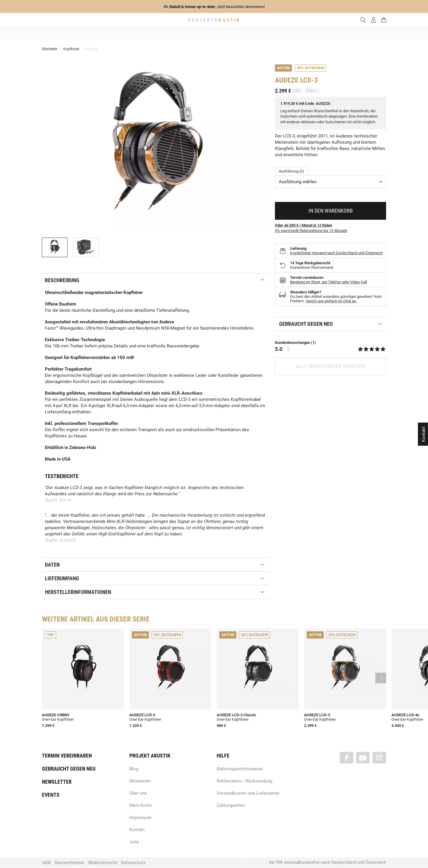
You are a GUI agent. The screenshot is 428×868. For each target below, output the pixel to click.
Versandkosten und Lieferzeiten (248, 793)
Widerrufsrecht (103, 863)
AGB (47, 863)
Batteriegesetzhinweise (240, 769)
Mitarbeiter (140, 781)
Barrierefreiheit (69, 863)
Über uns (138, 793)
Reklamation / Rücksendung (244, 781)
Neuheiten (133, 33)
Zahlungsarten (231, 805)
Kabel (324, 33)
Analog (181, 33)
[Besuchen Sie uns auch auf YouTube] (363, 758)
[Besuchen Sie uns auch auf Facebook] (347, 758)
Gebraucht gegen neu (69, 769)
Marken (158, 33)
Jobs (134, 842)
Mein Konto (141, 805)
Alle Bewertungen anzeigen (331, 366)
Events (51, 795)
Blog (134, 769)
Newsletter (57, 782)
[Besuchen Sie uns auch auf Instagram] (379, 758)
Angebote (107, 33)
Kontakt (137, 830)
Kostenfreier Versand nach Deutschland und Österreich (336, 253)
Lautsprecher (272, 33)
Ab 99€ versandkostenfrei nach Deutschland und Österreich (328, 862)
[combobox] (331, 182)
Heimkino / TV (239, 33)
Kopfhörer (301, 33)
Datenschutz (133, 863)
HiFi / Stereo (207, 33)
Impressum (140, 818)
